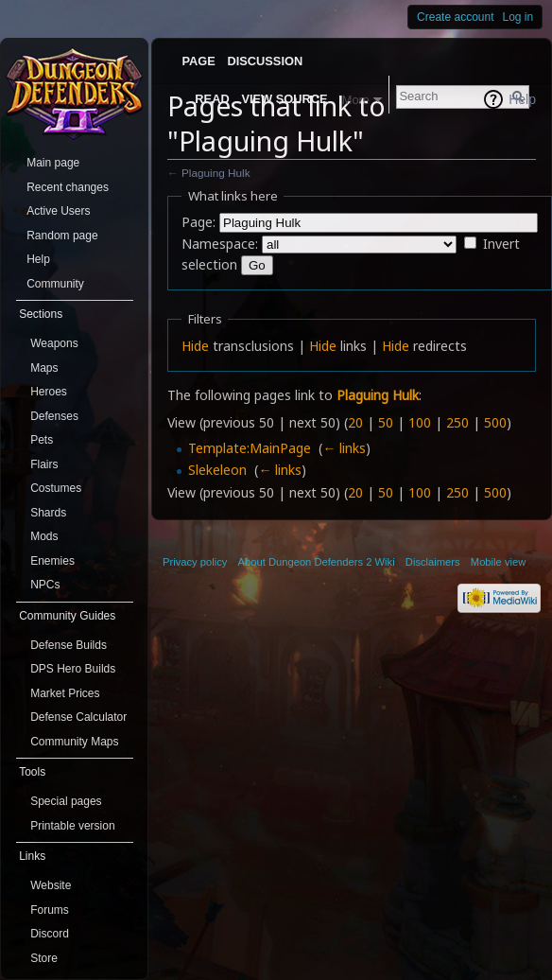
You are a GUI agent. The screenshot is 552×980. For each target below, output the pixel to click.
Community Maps (74, 742)
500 (495, 422)
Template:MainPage (250, 448)
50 (386, 422)
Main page (53, 163)
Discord (50, 934)
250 (457, 422)
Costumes (56, 488)
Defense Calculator (78, 717)
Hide (195, 346)
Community (55, 284)
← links (344, 448)
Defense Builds (69, 645)
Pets (42, 440)
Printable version (72, 826)
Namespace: (220, 244)
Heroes (49, 392)
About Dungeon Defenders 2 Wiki (317, 562)
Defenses (54, 416)
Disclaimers (433, 562)
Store (44, 958)
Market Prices (65, 693)
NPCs (45, 585)
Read (212, 99)
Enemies (52, 561)
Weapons (54, 343)
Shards (48, 513)
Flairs (44, 464)
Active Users (58, 211)
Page (198, 61)
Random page (62, 236)
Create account (455, 17)
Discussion (266, 61)
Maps (44, 368)
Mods (44, 536)
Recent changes (68, 187)
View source (284, 99)
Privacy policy (195, 562)
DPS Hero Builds (73, 669)
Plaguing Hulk (216, 173)
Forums (50, 910)
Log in (518, 17)
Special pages (66, 801)
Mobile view (498, 562)
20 (355, 422)
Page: (198, 222)
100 (420, 422)
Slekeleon (217, 470)
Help (522, 99)
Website (51, 885)
